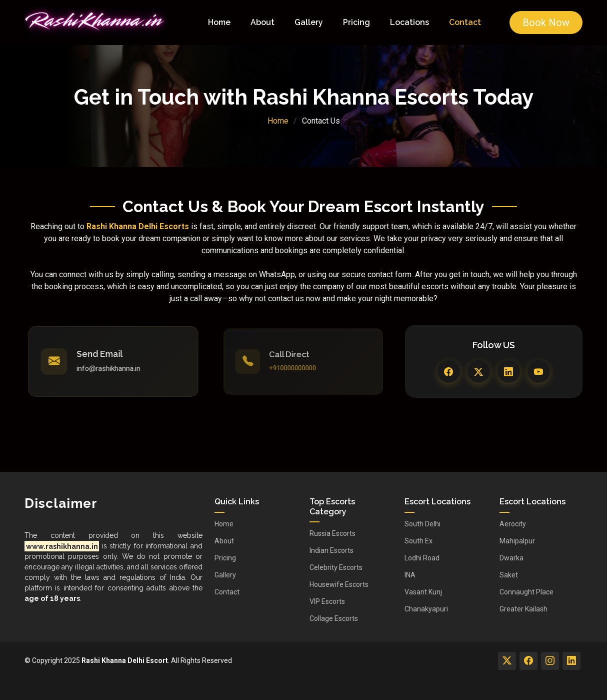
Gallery (309, 22)
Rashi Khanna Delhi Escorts (138, 226)
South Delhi (422, 524)
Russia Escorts (332, 533)
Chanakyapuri (426, 609)
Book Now (546, 23)
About (262, 22)
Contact (465, 22)
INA (410, 575)
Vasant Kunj (423, 592)
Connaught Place (526, 592)
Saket (509, 575)
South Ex (418, 541)
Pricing (356, 22)
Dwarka (511, 558)
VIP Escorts (327, 601)
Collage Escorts (334, 618)
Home (219, 22)
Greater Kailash (523, 609)
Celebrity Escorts (336, 567)
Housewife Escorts (339, 584)
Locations (409, 22)
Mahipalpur (517, 541)
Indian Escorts (331, 550)
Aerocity (513, 524)
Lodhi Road (422, 558)
